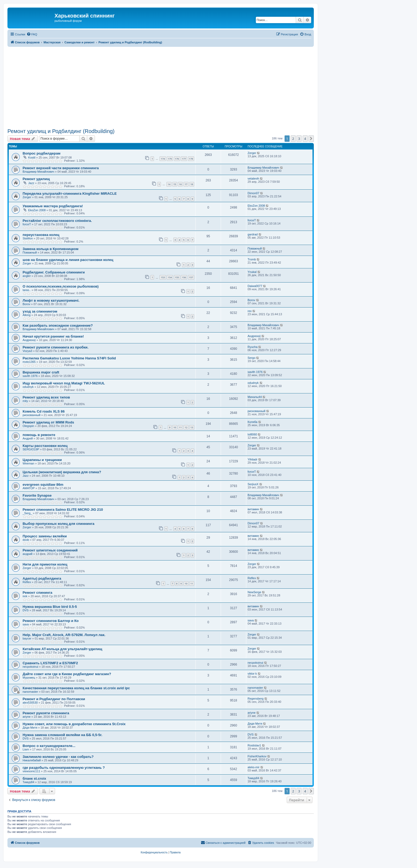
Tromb (252, 259)
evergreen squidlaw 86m (43, 485)
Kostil (32, 157)
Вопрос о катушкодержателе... (49, 746)
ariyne (27, 717)
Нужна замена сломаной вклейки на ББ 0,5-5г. (62, 735)
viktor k (252, 674)
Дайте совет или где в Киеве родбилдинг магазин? (67, 674)
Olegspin (28, 426)
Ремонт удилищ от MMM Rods (48, 422)
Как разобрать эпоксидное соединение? (58, 325)
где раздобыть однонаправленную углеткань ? (64, 768)
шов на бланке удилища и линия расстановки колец (68, 260)
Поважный (30, 252)
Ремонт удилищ (36, 179)
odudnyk (28, 387)
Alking (27, 315)
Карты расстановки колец (45, 446)
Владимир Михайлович (38, 172)
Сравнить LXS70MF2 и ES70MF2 (50, 663)
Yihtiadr (253, 459)
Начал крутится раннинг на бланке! (53, 336)
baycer (27, 638)
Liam (26, 749)
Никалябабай (32, 760)
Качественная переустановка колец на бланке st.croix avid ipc (76, 688)
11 (180, 427)
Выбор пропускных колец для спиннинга (59, 524)
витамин (253, 509)
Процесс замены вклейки (45, 536)
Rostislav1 (254, 745)
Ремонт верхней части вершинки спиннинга (61, 168)
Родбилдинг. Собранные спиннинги (54, 272)
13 (192, 427)
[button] (311, 139)
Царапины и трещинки (42, 460)
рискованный (32, 415)
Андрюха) (29, 340)
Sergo (251, 358)
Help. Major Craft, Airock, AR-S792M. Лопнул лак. (64, 635)
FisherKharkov (257, 756)
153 (163, 277)
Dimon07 (253, 193)
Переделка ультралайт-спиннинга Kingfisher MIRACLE (70, 194)
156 (184, 277)
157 (191, 277)
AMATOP (29, 488)
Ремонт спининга (37, 593)
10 (175, 427)
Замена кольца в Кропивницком (51, 249)
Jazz (31, 183)
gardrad (253, 234)
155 (177, 277)
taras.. (27, 290)
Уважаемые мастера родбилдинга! (53, 206)
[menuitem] (32, 34)
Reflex (27, 582)
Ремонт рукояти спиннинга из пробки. (56, 347)
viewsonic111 (31, 771)
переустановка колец (41, 235)
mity (25, 401)
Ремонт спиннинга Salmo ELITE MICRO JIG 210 (63, 510)
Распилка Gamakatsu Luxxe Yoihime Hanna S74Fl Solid (69, 358)
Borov (26, 304)
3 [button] (299, 139)
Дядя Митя (30, 728)
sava (26, 624)
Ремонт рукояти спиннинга (46, 713)
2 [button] (293, 139)
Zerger (252, 153)
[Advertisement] (167, 87)
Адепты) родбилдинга (42, 578)
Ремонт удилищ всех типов (46, 397)
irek (25, 596)
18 (192, 184)
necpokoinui (30, 667)
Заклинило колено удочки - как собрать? (58, 757)
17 (186, 184)
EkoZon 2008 (37, 210)
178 (191, 159)
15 (175, 184)
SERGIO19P (31, 449)
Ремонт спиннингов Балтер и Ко (51, 621)
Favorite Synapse (37, 495)
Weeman (28, 463)
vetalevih (253, 178)
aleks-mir (254, 767)
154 (170, 277)
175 (170, 159)
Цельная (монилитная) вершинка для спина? (62, 472)
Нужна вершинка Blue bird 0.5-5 (50, 607)
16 (180, 184)
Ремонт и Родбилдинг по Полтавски (54, 699)
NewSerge (254, 592)
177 (184, 159)
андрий (28, 554)
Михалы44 (255, 397)
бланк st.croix (34, 778)
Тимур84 (28, 782)
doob (26, 540)
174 (163, 159)
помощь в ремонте (39, 435)
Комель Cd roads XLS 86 (44, 411)
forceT (27, 224)
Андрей (28, 438)
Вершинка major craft (41, 372)
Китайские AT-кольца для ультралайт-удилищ (62, 649)
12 (186, 427)
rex (250, 311)
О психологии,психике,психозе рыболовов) (61, 286)
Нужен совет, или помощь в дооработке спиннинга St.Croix (74, 724)
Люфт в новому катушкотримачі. (51, 300)
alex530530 (30, 703)
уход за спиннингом (40, 311)
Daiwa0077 (255, 286)
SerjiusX (253, 484)
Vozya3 (27, 351)
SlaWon (28, 238)
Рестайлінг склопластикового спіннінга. (57, 221)
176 (177, 159)
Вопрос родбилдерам (41, 153)
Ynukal (252, 272)
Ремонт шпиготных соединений (50, 550)
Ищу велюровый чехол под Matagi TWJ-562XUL (64, 383)
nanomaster (30, 692)
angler (27, 276)
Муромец (29, 678)
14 (169, 184)
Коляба (253, 422)
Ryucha (253, 347)
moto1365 (29, 362)
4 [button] (305, 139)
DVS (26, 610)
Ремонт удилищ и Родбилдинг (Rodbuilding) (61, 131)
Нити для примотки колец (45, 564)
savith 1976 (30, 376)
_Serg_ (27, 513)
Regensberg (256, 699)
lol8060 (252, 434)
